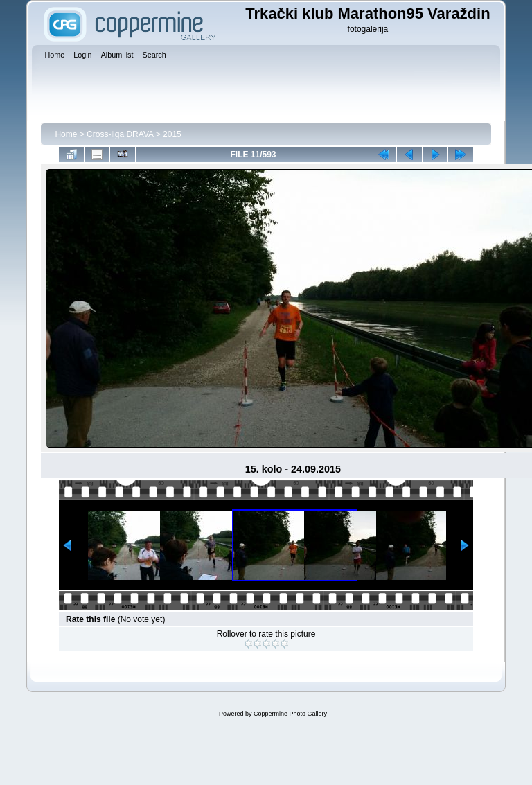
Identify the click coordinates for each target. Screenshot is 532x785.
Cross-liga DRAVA (120, 134)
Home (66, 134)
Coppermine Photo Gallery (290, 714)
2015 (172, 134)
